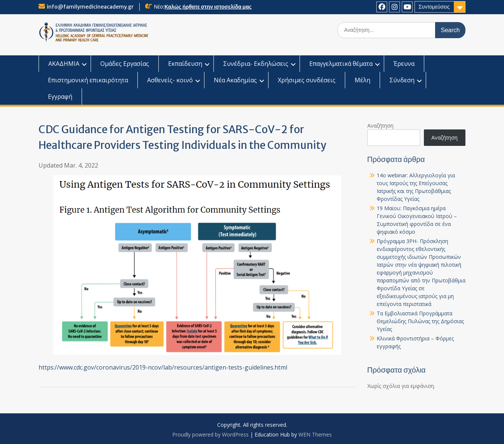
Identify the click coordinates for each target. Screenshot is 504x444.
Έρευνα (404, 64)
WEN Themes (315, 434)
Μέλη (362, 80)
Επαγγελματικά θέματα (341, 64)
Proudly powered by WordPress (210, 434)
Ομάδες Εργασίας (125, 64)
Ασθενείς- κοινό (170, 80)
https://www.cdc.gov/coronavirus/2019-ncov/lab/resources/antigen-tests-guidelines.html (163, 367)
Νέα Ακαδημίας (235, 80)
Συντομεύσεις (434, 7)
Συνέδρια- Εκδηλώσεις (256, 64)
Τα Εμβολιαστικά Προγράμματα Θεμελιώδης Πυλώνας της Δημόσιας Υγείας (420, 321)
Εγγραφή (60, 97)
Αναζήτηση (380, 125)
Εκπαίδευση (185, 64)
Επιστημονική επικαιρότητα (88, 80)
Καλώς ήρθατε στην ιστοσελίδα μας (208, 7)
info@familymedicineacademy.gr (90, 7)
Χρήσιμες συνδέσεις (307, 80)
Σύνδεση (402, 80)
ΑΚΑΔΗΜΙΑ (64, 64)
